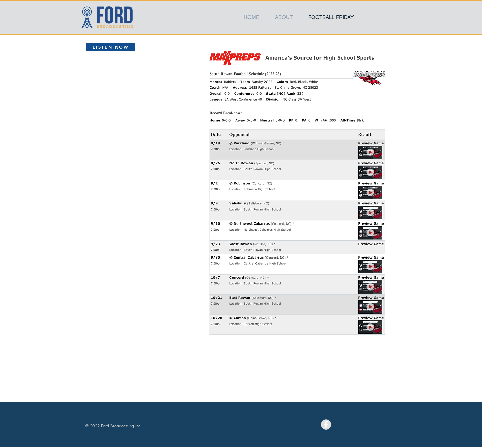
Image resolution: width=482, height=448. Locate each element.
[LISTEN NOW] (111, 47)
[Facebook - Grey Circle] (326, 425)
